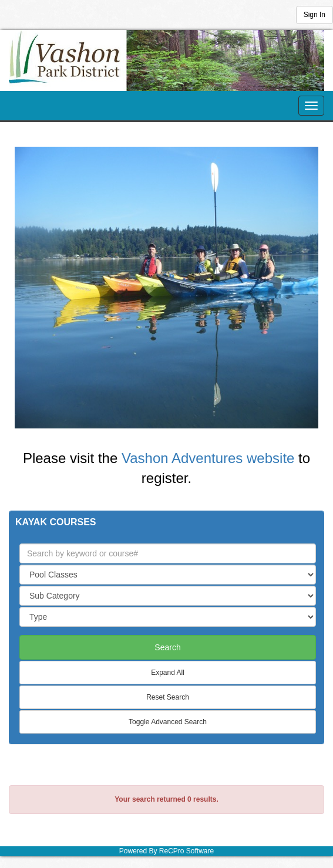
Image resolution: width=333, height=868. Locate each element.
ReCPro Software (186, 851)
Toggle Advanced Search (168, 722)
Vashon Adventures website (208, 458)
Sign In (314, 15)
